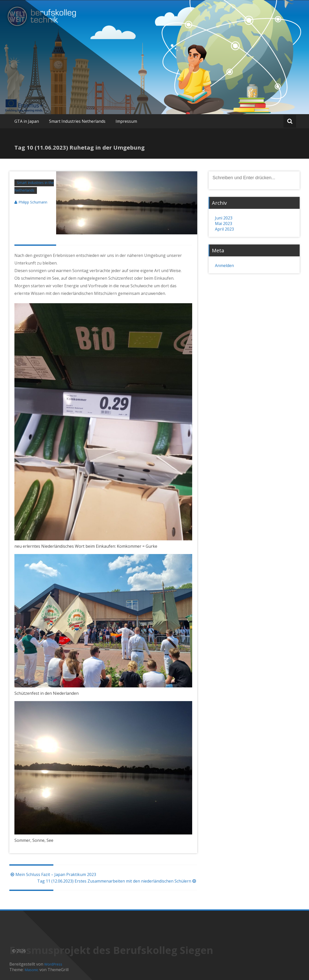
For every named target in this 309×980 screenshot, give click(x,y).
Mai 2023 (224, 223)
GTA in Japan (27, 121)
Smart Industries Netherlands (77, 121)
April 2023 (224, 229)
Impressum (126, 121)
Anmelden (224, 266)
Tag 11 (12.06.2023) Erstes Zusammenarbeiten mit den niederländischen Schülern (117, 881)
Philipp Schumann (33, 202)
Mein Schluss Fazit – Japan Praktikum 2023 (53, 874)
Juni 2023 (224, 218)
